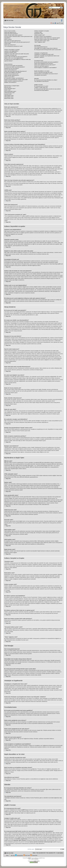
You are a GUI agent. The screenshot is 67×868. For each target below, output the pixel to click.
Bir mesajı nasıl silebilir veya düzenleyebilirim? (15, 67)
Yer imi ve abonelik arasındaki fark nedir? (43, 72)
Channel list (34, 855)
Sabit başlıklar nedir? (9, 95)
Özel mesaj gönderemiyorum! (41, 47)
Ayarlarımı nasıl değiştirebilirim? (11, 51)
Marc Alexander (35, 859)
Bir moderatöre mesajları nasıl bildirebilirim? (14, 78)
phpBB (29, 858)
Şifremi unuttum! (8, 39)
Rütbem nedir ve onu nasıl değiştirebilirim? (14, 58)
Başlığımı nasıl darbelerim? (10, 82)
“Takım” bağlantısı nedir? (40, 42)
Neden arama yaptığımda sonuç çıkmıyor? (44, 63)
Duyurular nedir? (8, 94)
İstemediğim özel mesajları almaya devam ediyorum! (46, 48)
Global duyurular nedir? (10, 93)
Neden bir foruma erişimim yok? (11, 74)
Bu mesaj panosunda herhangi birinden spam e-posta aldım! (48, 50)
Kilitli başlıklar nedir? (9, 97)
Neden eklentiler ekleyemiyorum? (12, 75)
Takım (34, 853)
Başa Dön (8, 116)
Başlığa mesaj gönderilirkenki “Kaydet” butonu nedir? (16, 80)
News (6, 855)
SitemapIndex (19, 855)
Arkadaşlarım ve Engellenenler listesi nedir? (44, 54)
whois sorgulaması (33, 834)
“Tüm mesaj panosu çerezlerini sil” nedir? (14, 46)
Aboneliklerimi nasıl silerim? (40, 75)
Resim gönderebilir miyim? (10, 91)
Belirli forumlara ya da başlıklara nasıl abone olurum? (46, 74)
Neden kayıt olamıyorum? (10, 45)
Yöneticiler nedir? (38, 32)
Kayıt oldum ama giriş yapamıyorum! (12, 41)
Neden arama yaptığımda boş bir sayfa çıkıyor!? (45, 65)
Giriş (62, 23)
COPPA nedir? (8, 43)
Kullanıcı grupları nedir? (40, 35)
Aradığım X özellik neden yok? (41, 88)
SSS (53, 23)
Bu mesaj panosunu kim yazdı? (41, 86)
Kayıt (58, 23)
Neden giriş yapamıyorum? (10, 32)
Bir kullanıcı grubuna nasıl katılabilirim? (43, 36)
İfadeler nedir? (8, 90)
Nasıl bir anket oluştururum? (11, 70)
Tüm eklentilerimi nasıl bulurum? (41, 81)
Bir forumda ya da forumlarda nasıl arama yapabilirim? (46, 62)
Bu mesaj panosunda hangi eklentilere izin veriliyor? (46, 80)
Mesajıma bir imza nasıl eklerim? (12, 68)
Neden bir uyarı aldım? (9, 77)
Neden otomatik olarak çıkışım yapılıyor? (13, 35)
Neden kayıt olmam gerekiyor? (11, 34)
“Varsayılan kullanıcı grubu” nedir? (42, 41)
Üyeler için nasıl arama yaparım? (42, 66)
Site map (12, 855)
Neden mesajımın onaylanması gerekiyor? (14, 81)
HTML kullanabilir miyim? (10, 89)
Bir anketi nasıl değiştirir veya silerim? (13, 73)
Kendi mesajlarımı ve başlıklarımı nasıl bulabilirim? (46, 68)
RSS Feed (27, 855)
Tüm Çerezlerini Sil (41, 853)
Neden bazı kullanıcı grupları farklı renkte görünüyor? (46, 39)
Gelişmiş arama (60, 9)
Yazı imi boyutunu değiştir (62, 20)
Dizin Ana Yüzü (10, 20)
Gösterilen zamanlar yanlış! (10, 52)
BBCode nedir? (8, 87)
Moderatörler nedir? (39, 34)
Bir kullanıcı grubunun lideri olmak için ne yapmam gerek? (47, 38)
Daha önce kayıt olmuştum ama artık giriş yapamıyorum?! (17, 42)
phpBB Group (25, 810)
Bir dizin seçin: (31, 849)
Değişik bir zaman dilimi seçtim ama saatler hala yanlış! (17, 54)
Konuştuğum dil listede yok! (10, 55)
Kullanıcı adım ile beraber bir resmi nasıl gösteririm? (16, 57)
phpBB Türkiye (37, 861)
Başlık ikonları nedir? (9, 98)
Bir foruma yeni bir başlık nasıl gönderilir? (14, 66)
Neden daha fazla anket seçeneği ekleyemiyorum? (16, 71)
